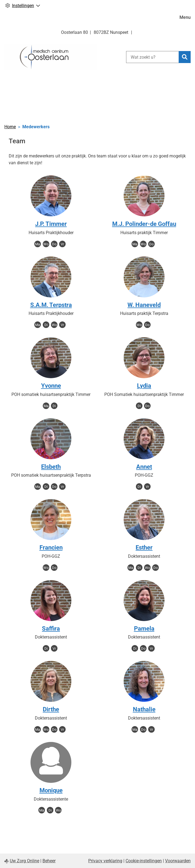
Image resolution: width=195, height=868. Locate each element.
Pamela (144, 629)
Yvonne (51, 386)
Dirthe (51, 709)
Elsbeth (51, 467)
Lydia (144, 386)
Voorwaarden (178, 861)
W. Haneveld (144, 305)
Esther (144, 548)
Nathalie (144, 709)
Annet (144, 467)
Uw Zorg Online (25, 861)
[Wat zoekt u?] (152, 57)
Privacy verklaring (105, 861)
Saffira (51, 629)
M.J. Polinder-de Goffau (144, 224)
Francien (51, 548)
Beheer (49, 861)
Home (10, 127)
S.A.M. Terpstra (51, 305)
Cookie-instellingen (144, 861)
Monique (51, 790)
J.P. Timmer (51, 224)
